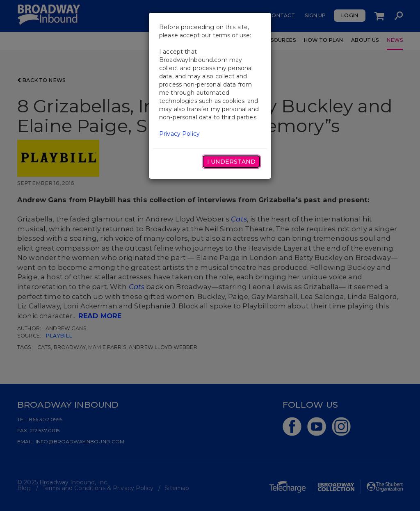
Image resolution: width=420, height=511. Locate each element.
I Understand (231, 162)
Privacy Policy (179, 134)
